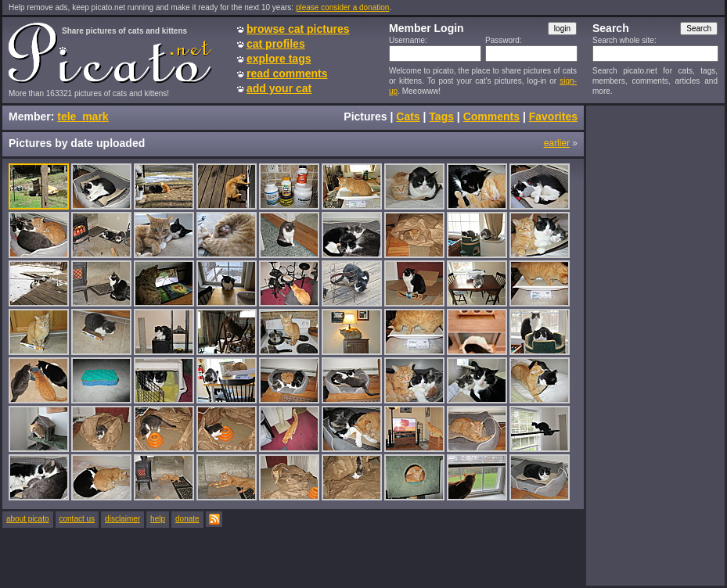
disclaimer (122, 519)
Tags (441, 117)
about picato (28, 519)
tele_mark (83, 117)
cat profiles (276, 44)
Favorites (553, 117)
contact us (77, 519)
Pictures (365, 117)
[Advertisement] (655, 345)
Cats (408, 117)
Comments (491, 117)
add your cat (279, 88)
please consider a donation (343, 7)
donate (187, 519)
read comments (287, 73)
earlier (557, 143)
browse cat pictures (298, 29)
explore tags (279, 59)
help (158, 519)
